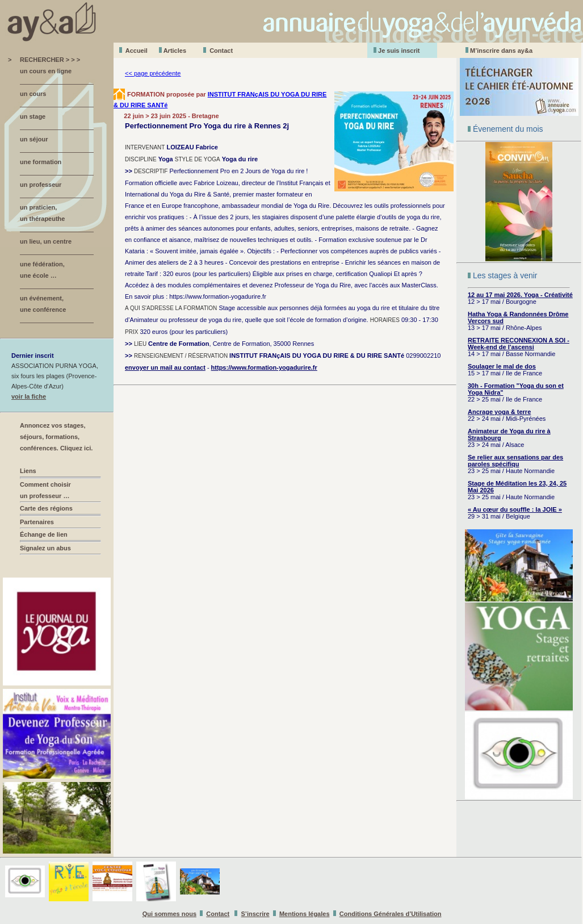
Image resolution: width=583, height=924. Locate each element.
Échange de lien (44, 534)
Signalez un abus (45, 548)
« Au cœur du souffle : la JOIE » (515, 509)
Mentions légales (305, 914)
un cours (33, 94)
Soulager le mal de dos (502, 366)
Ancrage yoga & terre (499, 412)
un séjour (34, 139)
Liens (28, 471)
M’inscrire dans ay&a (501, 51)
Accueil (137, 51)
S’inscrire (255, 914)
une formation (41, 162)
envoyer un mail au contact (165, 367)
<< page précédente (153, 73)
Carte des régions (46, 508)
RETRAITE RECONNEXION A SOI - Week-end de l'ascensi (519, 344)
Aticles (175, 51)
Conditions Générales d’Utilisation (391, 914)
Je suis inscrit (399, 51)
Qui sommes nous (169, 914)
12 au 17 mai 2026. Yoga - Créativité (520, 295)
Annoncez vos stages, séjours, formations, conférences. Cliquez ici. (56, 437)
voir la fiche (29, 396)
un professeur (41, 185)
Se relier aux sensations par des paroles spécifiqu (515, 461)
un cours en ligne (46, 71)
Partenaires (37, 522)
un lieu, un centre (46, 241)
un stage (33, 116)
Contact (221, 51)
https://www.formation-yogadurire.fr (264, 367)
